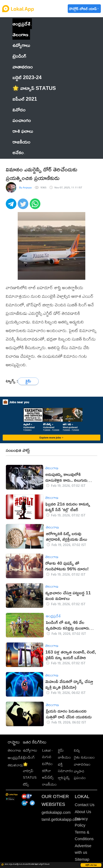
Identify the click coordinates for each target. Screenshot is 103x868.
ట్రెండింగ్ (29, 757)
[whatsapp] (36, 205)
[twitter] (24, 205)
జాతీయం (64, 757)
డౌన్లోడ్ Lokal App (91, 865)
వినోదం (47, 764)
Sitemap (82, 859)
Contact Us (85, 805)
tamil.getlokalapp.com (61, 819)
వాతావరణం (82, 764)
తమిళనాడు (16, 765)
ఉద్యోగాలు (30, 750)
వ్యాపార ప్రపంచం (80, 774)
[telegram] (12, 205)
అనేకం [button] (19, 152)
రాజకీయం (49, 784)
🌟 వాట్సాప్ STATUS (30, 771)
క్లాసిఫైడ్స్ (64, 778)
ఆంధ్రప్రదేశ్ (21, 24)
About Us (83, 812)
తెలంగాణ (20, 34)
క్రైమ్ (61, 750)
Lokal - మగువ (47, 753)
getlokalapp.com (56, 812)
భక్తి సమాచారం (66, 767)
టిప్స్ (26, 784)
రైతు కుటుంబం (84, 757)
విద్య (77, 750)
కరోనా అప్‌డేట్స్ (48, 774)
